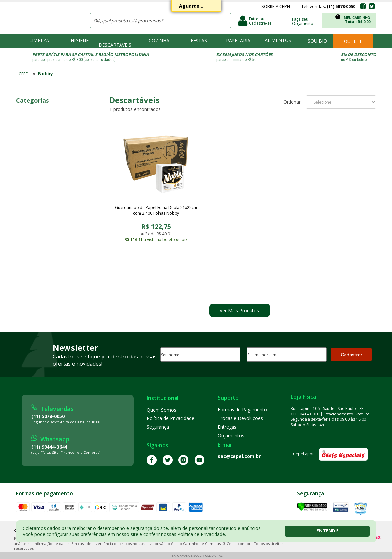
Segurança (158, 427)
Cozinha (159, 40)
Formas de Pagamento (242, 409)
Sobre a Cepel (276, 7)
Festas (199, 40)
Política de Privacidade (170, 418)
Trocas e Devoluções (240, 418)
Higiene (80, 40)
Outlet (353, 41)
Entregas (227, 427)
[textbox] (160, 20)
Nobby (46, 74)
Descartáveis (115, 45)
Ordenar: (292, 102)
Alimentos (278, 40)
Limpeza (39, 40)
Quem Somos (161, 410)
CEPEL (48, 17)
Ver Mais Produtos (239, 310)
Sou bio (317, 41)
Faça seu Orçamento (303, 21)
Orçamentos (231, 436)
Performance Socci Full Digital (196, 556)
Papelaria (238, 40)
